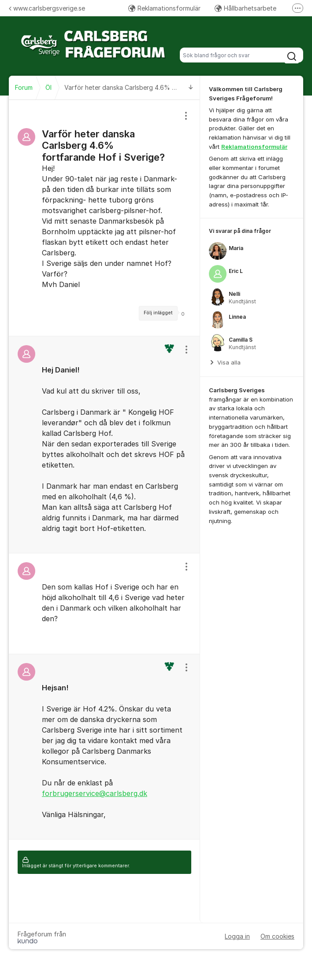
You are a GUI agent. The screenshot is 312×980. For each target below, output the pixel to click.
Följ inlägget (158, 313)
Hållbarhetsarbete (245, 8)
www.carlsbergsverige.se (47, 8)
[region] (104, 218)
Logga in (237, 936)
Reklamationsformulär (164, 8)
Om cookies (277, 936)
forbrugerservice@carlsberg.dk (95, 793)
